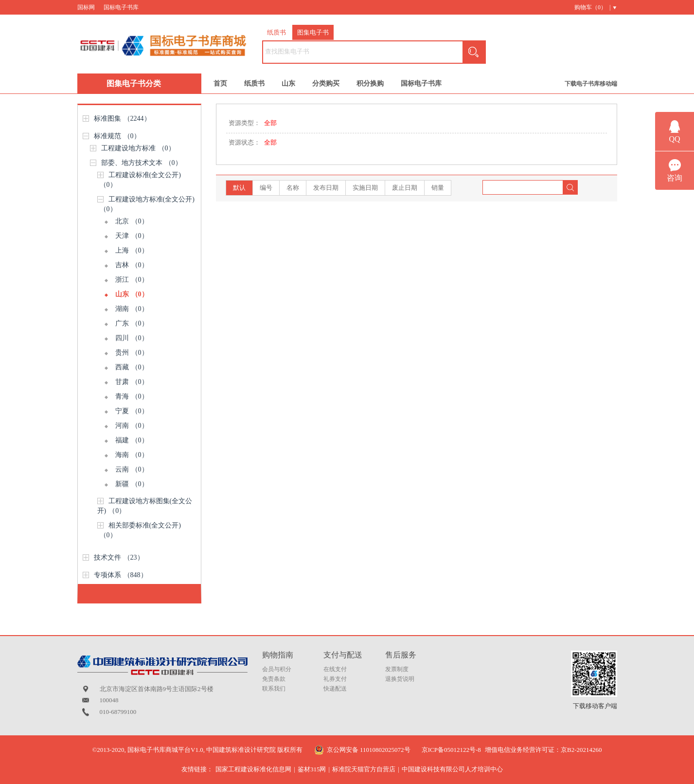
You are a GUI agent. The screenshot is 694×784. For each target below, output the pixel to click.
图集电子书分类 (134, 83)
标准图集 (122, 119)
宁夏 (132, 411)
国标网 (86, 7)
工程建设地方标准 (138, 148)
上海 (132, 250)
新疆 (132, 484)
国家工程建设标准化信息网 (253, 769)
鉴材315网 (312, 769)
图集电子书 (313, 32)
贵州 (132, 353)
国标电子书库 (121, 7)
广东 (132, 323)
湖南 (132, 309)
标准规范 (117, 136)
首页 (220, 83)
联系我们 (274, 689)
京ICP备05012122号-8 (451, 750)
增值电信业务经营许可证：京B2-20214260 (543, 750)
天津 (132, 236)
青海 (132, 396)
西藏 (132, 367)
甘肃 (132, 382)
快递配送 (335, 689)
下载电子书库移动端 (591, 84)
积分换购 (370, 83)
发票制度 (397, 669)
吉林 (132, 265)
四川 (132, 338)
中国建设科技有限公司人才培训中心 (452, 769)
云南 (132, 469)
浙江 (132, 280)
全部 (270, 123)
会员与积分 (277, 669)
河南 (132, 426)
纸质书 (276, 32)
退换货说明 (400, 679)
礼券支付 (335, 679)
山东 (288, 83)
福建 (132, 440)
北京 (132, 221)
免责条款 (274, 679)
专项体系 (121, 575)
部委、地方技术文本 (142, 163)
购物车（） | (592, 7)
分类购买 (326, 83)
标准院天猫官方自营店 (364, 769)
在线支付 (335, 669)
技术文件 (119, 557)
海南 (132, 455)
